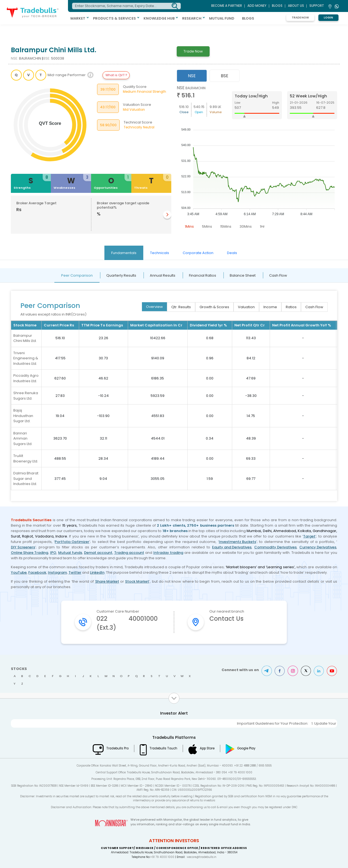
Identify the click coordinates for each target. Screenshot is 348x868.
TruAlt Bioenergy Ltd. (26, 458)
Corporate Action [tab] (198, 253)
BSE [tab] (225, 76)
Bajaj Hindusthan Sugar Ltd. (23, 416)
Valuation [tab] (246, 307)
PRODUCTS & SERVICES (114, 18)
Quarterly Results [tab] (121, 275)
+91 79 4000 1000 (162, 857)
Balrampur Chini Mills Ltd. (25, 338)
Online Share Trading (29, 553)
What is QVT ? (116, 75)
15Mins (226, 226)
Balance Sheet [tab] (243, 275)
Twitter (75, 572)
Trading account (129, 553)
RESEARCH (192, 18)
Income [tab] (270, 307)
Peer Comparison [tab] (77, 275)
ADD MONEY (257, 6)
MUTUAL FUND (222, 18)
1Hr (262, 226)
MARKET (78, 18)
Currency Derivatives (318, 547)
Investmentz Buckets (237, 542)
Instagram (57, 572)
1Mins (189, 226)
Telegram (267, 671)
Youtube (332, 671)
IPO (53, 553)
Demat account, (99, 553)
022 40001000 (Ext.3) (127, 623)
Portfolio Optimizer (72, 542)
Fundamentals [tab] (124, 253)
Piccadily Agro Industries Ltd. (26, 378)
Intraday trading (168, 553)
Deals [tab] (232, 253)
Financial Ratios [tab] (203, 275)
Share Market (107, 581)
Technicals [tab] (160, 253)
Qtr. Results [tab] (181, 307)
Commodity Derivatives (275, 547)
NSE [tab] (192, 76)
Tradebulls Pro (117, 748)
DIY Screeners (23, 547)
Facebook (37, 572)
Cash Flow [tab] (278, 275)
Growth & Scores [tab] (214, 307)
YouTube (19, 572)
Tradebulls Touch (163, 748)
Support (317, 6)
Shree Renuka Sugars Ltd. (26, 396)
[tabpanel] (257, 158)
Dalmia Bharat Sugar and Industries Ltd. (26, 478)
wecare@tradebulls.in (202, 857)
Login (328, 18)
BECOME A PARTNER (227, 6)
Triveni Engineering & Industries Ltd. (26, 358)
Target (309, 536)
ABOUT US (296, 6)
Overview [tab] (154, 307)
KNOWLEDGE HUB (159, 18)
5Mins (207, 226)
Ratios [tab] (291, 307)
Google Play (246, 748)
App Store (207, 748)
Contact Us (226, 619)
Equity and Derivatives (232, 547)
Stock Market (137, 581)
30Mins (246, 226)
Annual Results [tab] (163, 275)
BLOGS (248, 18)
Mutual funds (70, 553)
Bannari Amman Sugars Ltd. (23, 438)
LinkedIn (97, 572)
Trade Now (300, 18)
